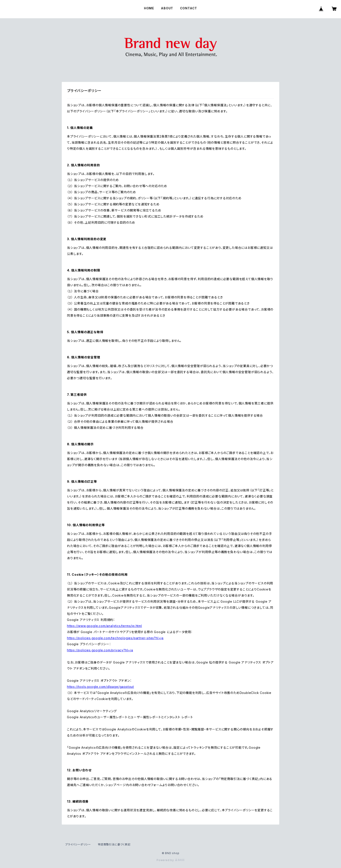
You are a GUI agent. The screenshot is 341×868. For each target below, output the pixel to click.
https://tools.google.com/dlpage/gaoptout (100, 687)
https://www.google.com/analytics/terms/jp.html (104, 626)
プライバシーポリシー (78, 844)
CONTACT (189, 8)
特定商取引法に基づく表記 (114, 844)
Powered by (170, 860)
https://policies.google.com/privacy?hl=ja (100, 650)
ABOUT (167, 8)
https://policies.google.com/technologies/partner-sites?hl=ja (115, 638)
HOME (149, 8)
